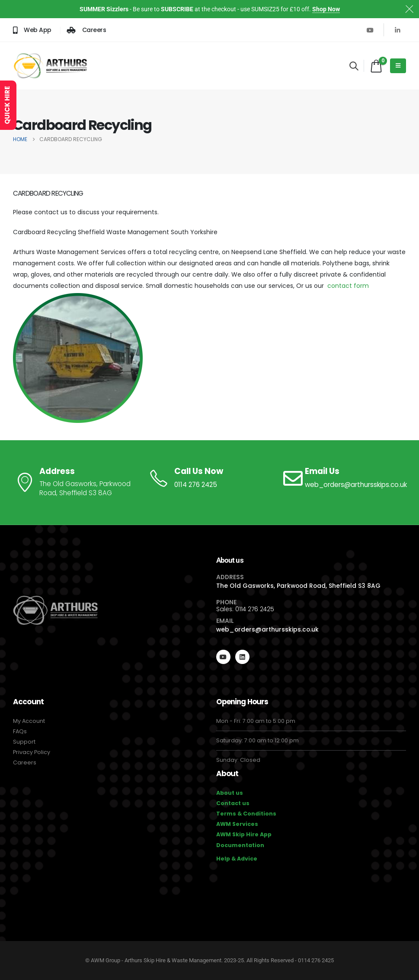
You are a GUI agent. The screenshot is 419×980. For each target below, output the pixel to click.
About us (230, 793)
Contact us (233, 803)
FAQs (20, 731)
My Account (29, 721)
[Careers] (86, 30)
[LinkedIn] (397, 30)
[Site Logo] (50, 66)
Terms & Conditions (246, 814)
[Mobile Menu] (398, 66)
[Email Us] (344, 478)
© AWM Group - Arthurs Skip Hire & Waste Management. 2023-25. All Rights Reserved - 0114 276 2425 (209, 960)
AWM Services (237, 824)
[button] (354, 66)
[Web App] (32, 30)
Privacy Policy (32, 752)
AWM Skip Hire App (244, 834)
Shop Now (326, 9)
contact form (348, 286)
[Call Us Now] (209, 478)
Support (24, 742)
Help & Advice (237, 859)
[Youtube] (370, 30)
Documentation (240, 845)
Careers (25, 762)
